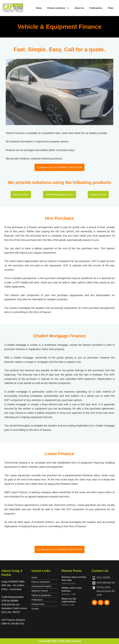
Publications (96, 8)
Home (39, 8)
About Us (79, 8)
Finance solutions (58, 8)
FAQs (111, 8)
